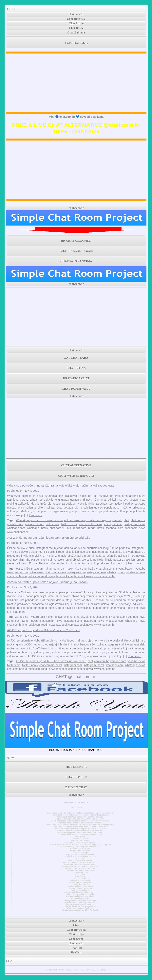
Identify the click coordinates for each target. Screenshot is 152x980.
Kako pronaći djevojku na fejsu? (80, 896)
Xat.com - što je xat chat (80, 849)
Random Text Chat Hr (80, 841)
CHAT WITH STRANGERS (76, 476)
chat (126, 520)
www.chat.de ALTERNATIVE (80, 860)
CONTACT (80, 970)
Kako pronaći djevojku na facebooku (80, 900)
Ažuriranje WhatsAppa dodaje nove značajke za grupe (80, 817)
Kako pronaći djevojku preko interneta (80, 892)
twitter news (69, 524)
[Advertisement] (76, 83)
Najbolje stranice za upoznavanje (80, 855)
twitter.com (52, 524)
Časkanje (80, 859)
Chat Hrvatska (80, 878)
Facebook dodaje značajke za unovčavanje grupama (80, 823)
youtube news (34, 524)
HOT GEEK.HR (76, 767)
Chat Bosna (80, 874)
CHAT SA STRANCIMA (76, 261)
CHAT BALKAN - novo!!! (76, 251)
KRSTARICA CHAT (76, 378)
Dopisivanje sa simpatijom (80, 880)
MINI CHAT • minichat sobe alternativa (80, 864)
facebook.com (114, 528)
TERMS (102, 970)
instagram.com (113, 524)
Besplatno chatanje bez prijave (80, 886)
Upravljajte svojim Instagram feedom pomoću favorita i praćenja (80, 815)
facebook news (135, 528)
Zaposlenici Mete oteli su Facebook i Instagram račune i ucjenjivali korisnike (80, 813)
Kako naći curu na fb (80, 898)
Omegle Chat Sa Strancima (80, 888)
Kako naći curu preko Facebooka (80, 894)
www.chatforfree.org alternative (80, 870)
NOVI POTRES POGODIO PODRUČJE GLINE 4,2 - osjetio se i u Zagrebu (80, 845)
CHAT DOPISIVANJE (76, 389)
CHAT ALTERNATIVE (76, 465)
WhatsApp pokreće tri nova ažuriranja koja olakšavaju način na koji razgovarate (61, 485)
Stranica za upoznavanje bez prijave (80, 857)
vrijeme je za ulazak (76, 617)
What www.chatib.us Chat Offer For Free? (80, 910)
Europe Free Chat (80, 872)
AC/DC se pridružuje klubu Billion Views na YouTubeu (43, 630)
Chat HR (76, 948)
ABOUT (70, 970)
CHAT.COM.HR (76, 777)
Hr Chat (76, 952)
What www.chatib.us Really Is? (80, 908)
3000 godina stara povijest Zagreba (80, 843)
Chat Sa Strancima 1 (80, 890)
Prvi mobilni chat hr (80, 839)
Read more (36, 515)
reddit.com (79, 528)
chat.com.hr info (60, 528)
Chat (76, 925)
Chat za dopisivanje (80, 884)
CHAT (11, 9)
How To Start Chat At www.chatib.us (80, 906)
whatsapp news (37, 528)
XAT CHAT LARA (76, 358)
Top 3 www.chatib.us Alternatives (80, 904)
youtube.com (15, 524)
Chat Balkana (76, 33)
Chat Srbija (80, 876)
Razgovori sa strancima (80, 851)
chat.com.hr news (91, 524)
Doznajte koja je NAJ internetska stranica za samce (80, 833)
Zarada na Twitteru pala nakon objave (39, 617)
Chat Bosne (76, 28)
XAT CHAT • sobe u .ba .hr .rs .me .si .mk (80, 862)
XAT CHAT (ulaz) (76, 43)
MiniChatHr (80, 837)
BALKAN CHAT (76, 787)
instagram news (135, 524)
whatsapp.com (16, 528)
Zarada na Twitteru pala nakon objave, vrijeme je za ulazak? (48, 582)
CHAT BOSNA (76, 368)
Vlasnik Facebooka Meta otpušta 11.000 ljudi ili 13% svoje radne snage (80, 821)
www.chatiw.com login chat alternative (80, 902)
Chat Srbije (76, 23)
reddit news (96, 528)
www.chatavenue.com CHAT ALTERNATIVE (80, 866)
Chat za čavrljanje (80, 853)
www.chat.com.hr (18, 532)
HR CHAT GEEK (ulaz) (76, 241)
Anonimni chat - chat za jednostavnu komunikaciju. (80, 835)
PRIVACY (92, 970)
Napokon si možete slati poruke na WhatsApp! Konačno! (80, 819)
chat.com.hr (76, 14)
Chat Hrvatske (76, 19)
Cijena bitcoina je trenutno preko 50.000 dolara (80, 847)
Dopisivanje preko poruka (80, 882)
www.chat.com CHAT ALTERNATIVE (80, 868)
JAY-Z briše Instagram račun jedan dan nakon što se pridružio (49, 538)
